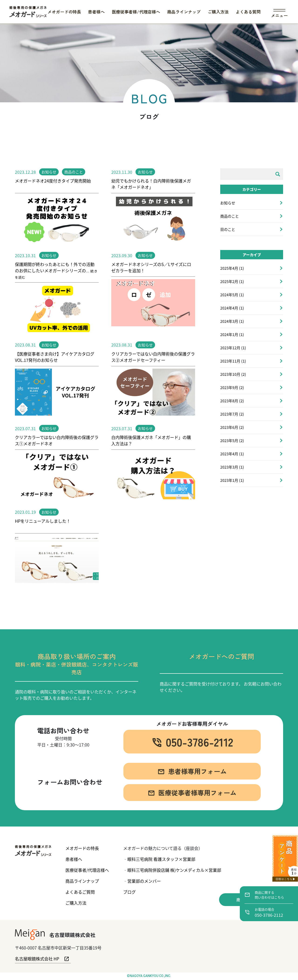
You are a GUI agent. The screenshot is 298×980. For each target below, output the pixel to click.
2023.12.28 (25, 172)
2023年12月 (230, 348)
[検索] (278, 174)
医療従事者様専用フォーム (192, 796)
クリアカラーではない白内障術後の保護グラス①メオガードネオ (57, 440)
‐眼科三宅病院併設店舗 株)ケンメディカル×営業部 (172, 870)
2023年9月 (229, 387)
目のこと (228, 229)
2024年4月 (229, 308)
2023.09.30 (122, 255)
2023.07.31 (25, 428)
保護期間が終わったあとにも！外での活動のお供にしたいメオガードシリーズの (56, 270)
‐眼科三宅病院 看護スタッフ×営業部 (159, 859)
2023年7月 (229, 414)
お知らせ (49, 172)
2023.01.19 (25, 512)
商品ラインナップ (184, 12)
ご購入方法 (218, 12)
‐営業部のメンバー (142, 881)
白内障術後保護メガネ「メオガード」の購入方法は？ (151, 440)
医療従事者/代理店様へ (87, 870)
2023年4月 (229, 454)
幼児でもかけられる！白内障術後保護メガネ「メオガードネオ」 (151, 184)
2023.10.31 (25, 255)
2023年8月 (229, 401)
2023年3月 (229, 467)
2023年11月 (230, 361)
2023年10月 (230, 374)
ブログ (129, 892)
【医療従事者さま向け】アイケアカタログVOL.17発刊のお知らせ (55, 357)
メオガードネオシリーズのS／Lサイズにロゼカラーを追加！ (151, 267)
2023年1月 (229, 480)
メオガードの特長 (64, 12)
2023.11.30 (122, 172)
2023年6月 (229, 427)
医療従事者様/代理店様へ (136, 12)
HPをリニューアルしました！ (43, 521)
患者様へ (96, 12)
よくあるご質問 (80, 892)
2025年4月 (229, 268)
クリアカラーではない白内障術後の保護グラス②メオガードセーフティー (153, 357)
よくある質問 (248, 12)
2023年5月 (229, 440)
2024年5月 (229, 295)
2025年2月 (229, 281)
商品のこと (74, 172)
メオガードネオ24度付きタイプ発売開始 (53, 181)
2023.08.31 (25, 345)
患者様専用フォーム (192, 774)
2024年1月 (229, 334)
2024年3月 (229, 321)
